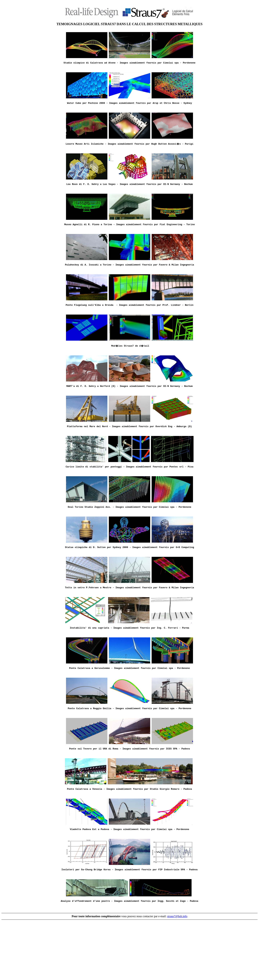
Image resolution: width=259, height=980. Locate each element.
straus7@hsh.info (177, 975)
